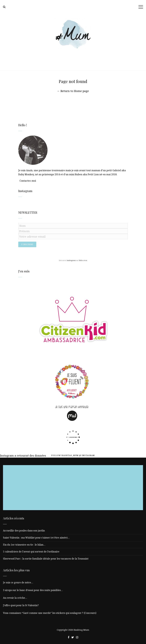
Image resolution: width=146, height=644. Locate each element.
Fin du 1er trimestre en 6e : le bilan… (24, 545)
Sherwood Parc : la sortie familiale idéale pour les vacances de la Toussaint (46, 559)
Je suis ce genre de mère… (18, 582)
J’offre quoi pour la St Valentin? (21, 605)
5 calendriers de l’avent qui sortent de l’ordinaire (31, 552)
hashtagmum (71, 260)
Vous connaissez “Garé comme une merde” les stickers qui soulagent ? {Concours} (50, 613)
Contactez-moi (28, 181)
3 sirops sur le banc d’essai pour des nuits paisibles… (33, 590)
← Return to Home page (73, 91)
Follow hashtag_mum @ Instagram (73, 455)
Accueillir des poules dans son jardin (24, 531)
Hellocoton (83, 260)
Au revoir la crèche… (15, 598)
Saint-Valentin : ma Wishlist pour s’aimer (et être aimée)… (36, 538)
